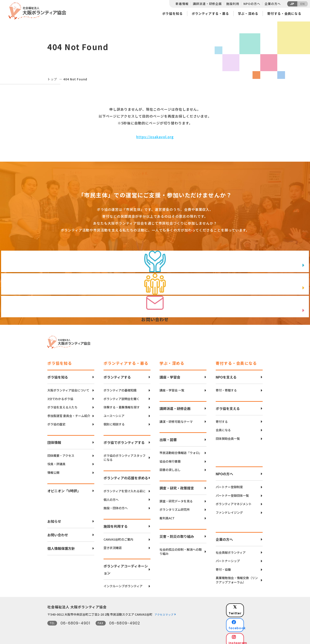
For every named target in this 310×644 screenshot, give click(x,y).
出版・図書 (168, 436)
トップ (52, 79)
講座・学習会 (170, 374)
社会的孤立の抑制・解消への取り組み (181, 548)
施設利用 (233, 4)
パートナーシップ (228, 558)
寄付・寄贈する (226, 387)
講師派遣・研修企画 (207, 4)
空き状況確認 (113, 545)
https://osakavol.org (155, 137)
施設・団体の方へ (116, 505)
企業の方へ (273, 4)
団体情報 (54, 439)
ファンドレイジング (229, 509)
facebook (248, 615)
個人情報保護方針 (61, 545)
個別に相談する (114, 421)
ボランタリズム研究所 (175, 506)
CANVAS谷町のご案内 (118, 536)
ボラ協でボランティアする (124, 439)
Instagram (247, 626)
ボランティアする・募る (210, 13)
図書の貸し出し (170, 467)
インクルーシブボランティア (123, 583)
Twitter (247, 604)
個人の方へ (111, 496)
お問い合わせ (58, 532)
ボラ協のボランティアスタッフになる (125, 455)
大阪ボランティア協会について (68, 387)
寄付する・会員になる (284, 13)
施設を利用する (116, 523)
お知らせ (54, 518)
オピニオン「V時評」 (64, 488)
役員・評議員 (56, 461)
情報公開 (53, 469)
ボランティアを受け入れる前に (125, 488)
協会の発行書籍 (170, 458)
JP (292, 4)
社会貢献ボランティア (231, 549)
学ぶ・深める (248, 13)
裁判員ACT (167, 515)
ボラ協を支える (228, 405)
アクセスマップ (164, 611)
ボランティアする (117, 374)
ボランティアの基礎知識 (120, 387)
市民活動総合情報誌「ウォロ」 (181, 450)
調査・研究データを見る (176, 498)
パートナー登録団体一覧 (232, 492)
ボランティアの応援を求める (126, 475)
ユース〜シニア (114, 413)
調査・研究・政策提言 (177, 485)
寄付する (222, 418)
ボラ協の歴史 (56, 421)
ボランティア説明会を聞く (122, 396)
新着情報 (182, 4)
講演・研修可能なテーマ (176, 418)
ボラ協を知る (172, 13)
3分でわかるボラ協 (60, 396)
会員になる (223, 427)
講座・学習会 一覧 (172, 387)
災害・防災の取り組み (177, 533)
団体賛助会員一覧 (228, 435)
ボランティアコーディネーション (126, 566)
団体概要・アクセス (61, 452)
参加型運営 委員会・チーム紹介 (69, 413)
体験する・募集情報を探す (122, 404)
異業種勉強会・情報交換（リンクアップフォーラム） (237, 577)
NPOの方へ (252, 4)
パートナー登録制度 (229, 484)
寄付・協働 (223, 566)
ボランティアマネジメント (234, 501)
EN (303, 4)
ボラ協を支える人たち (62, 404)
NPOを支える (226, 374)
